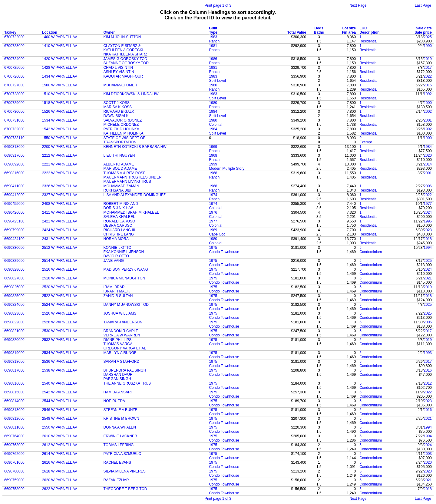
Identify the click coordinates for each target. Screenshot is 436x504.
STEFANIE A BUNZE (121, 410)
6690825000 (14, 296)
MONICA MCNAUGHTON (124, 278)
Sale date (424, 28)
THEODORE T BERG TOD (125, 489)
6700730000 (14, 112)
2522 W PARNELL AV (60, 296)
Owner (109, 32)
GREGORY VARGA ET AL (125, 348)
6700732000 (14, 129)
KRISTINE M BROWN (121, 419)
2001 (428, 120)
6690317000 (14, 155)
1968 (213, 155)
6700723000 (14, 46)
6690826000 (14, 287)
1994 (428, 248)
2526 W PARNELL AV (60, 313)
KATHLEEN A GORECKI (123, 50)
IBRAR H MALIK (117, 291)
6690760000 (14, 471)
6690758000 (14, 489)
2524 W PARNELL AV (60, 305)
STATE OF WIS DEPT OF (124, 138)
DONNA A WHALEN (120, 427)
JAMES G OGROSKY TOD (126, 59)
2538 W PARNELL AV (60, 370)
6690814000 (14, 401)
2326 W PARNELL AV (60, 186)
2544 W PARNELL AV (60, 401)
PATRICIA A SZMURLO (122, 454)
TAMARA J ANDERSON (123, 322)
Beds (319, 28)
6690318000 (14, 147)
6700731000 (14, 120)
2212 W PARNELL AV (60, 155)
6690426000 (14, 212)
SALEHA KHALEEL (119, 217)
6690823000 (14, 313)
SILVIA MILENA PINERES (125, 471)
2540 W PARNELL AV (60, 383)
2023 (428, 230)
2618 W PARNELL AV (60, 471)
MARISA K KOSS (118, 107)
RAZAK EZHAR (116, 480)
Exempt (366, 142)
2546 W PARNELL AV (60, 410)
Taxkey (10, 32)
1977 (428, 204)
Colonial (216, 125)
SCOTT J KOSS (117, 103)
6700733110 (14, 138)
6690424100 (14, 239)
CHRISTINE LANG (119, 234)
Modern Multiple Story (227, 169)
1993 (428, 353)
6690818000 (14, 362)
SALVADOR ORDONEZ (123, 120)
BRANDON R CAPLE (121, 331)
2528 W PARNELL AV (60, 322)
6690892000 (14, 164)
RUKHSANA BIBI (117, 190)
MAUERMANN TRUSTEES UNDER (133, 177)
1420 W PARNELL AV (60, 59)
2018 (428, 239)
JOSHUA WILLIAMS (120, 313)
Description (369, 32)
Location (50, 32)
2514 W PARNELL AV (60, 261)
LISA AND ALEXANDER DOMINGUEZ (135, 195)
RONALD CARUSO (119, 221)
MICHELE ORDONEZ (121, 125)
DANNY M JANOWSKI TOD (126, 305)
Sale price (423, 32)
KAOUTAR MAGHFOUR (123, 76)
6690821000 (14, 331)
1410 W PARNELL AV (60, 46)
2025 (428, 37)
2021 (428, 278)
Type (213, 32)
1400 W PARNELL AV (60, 37)
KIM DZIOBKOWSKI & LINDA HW (131, 94)
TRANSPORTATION (120, 142)
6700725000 (14, 68)
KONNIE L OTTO (117, 248)
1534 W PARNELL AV (60, 120)
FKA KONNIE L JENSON (124, 252)
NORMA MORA (116, 239)
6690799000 (14, 230)
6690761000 (14, 462)
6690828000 (14, 269)
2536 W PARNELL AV (60, 362)
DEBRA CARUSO (118, 225)
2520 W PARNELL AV (60, 287)
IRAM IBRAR (114, 287)
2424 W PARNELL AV (60, 230)
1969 (213, 147)
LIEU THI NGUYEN (119, 155)
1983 (213, 37)
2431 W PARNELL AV (60, 239)
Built (213, 28)
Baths (319, 32)
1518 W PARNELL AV (60, 103)
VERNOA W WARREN (122, 335)
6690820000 (14, 340)
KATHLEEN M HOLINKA (124, 133)
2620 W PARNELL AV (60, 480)
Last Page (423, 5)
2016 (428, 370)
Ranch (215, 41)
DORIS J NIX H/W (118, 208)
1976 (213, 212)
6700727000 (14, 85)
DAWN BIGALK (116, 116)
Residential (368, 41)
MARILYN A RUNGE (120, 353)
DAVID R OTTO (116, 256)
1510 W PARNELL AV (60, 94)
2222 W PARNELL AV (60, 173)
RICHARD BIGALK (119, 112)
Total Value (297, 32)
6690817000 (14, 370)
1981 (213, 46)
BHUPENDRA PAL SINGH (125, 370)
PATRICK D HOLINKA (121, 129)
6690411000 (14, 186)
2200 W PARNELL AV (60, 147)
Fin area (349, 32)
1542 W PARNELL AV (60, 129)
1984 (213, 112)
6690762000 (14, 454)
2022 (428, 76)
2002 (428, 112)
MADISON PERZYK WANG (126, 269)
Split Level (218, 81)
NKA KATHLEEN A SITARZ (126, 54)
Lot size (349, 28)
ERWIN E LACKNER (120, 436)
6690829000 (14, 261)
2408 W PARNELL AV (60, 204)
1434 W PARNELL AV (60, 76)
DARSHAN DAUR (118, 375)
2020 (428, 155)
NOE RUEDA (114, 401)
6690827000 (14, 278)
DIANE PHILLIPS (118, 340)
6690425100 (14, 221)
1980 (213, 85)
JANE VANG (114, 261)
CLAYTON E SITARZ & (122, 46)
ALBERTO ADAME (119, 164)
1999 (213, 164)
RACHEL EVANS (117, 462)
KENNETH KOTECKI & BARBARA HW (135, 147)
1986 (213, 59)
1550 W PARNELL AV (60, 138)
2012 (428, 383)
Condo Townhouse (224, 252)
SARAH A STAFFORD (121, 362)
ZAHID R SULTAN (118, 296)
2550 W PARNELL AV (60, 427)
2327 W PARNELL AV (60, 195)
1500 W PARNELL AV (60, 85)
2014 (428, 164)
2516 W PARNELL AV (60, 269)
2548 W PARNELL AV (60, 419)
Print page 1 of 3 (218, 5)
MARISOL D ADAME (120, 169)
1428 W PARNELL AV (60, 68)
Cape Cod (217, 234)
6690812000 (14, 419)
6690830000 (14, 248)
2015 (428, 85)
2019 (428, 59)
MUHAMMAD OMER (120, 85)
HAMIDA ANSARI (118, 392)
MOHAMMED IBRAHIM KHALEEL (131, 212)
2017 (428, 68)
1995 (428, 221)
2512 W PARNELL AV (60, 248)
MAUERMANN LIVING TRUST (128, 182)
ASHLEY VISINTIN (119, 72)
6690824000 (14, 305)
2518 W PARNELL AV (60, 278)
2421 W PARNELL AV (60, 221)
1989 (213, 230)
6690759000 (14, 480)
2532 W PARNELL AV (60, 340)
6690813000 (14, 410)
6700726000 (14, 76)
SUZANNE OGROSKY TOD (126, 63)
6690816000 (14, 383)
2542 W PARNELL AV (60, 392)
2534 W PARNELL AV (60, 353)
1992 (428, 94)
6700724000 (14, 59)
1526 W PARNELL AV (60, 112)
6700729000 (14, 103)
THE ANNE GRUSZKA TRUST (128, 383)
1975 (213, 248)
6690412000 (14, 195)
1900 (428, 138)
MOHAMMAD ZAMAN (121, 186)
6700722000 (14, 37)
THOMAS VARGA (118, 344)
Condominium (371, 252)
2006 (428, 186)
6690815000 (14, 392)
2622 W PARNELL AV (60, 489)
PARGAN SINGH (117, 379)
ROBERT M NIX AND (121, 204)
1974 (213, 195)
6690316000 (14, 173)
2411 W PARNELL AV (60, 212)
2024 (428, 212)
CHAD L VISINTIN (118, 68)
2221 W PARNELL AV (60, 164)
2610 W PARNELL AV (60, 436)
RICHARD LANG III (119, 230)
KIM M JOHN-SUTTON (122, 37)
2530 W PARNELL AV (60, 331)
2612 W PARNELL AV (60, 445)
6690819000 (14, 353)
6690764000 (14, 436)
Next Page (358, 5)
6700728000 (14, 94)
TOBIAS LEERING (119, 445)
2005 (428, 322)
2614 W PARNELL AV (60, 454)
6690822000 (14, 322)
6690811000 (14, 427)
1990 (428, 46)
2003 (428, 454)
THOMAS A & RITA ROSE (125, 173)
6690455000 (14, 204)
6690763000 (14, 445)
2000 (428, 103)
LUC (363, 28)
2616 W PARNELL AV (60, 462)
